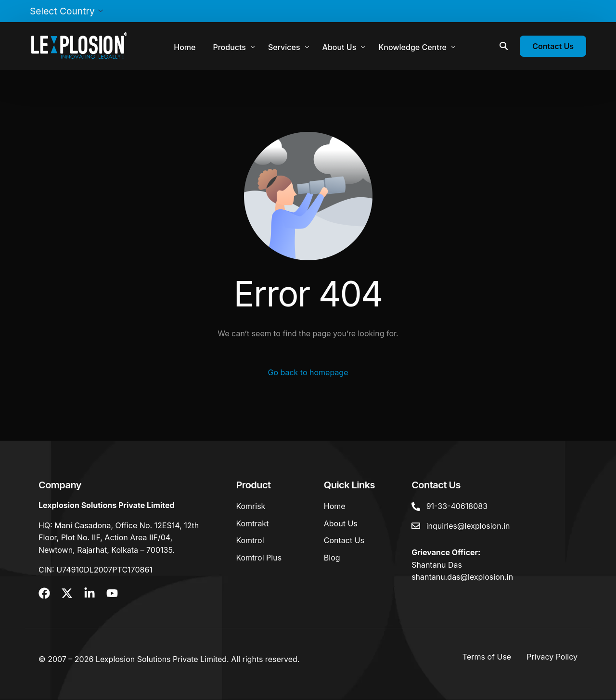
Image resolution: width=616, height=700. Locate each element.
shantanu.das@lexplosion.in (462, 577)
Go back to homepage (308, 372)
